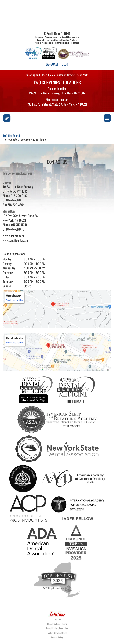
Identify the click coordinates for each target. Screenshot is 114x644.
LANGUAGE (52, 64)
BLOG (65, 64)
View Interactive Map (14, 300)
